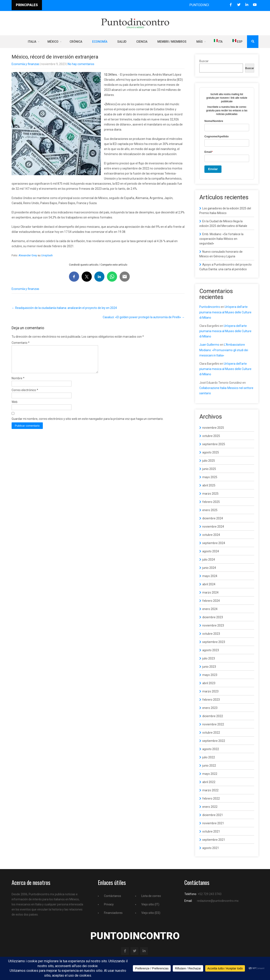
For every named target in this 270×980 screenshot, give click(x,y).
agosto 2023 (211, 650)
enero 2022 (210, 807)
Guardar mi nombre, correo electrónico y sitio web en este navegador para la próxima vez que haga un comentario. (88, 424)
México (53, 42)
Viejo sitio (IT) (150, 904)
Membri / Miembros (172, 42)
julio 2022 (209, 757)
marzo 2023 (210, 691)
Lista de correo (151, 896)
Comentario (21, 343)
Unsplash (47, 255)
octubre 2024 (211, 535)
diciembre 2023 (213, 617)
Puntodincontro (210, 307)
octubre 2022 (211, 733)
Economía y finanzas (25, 64)
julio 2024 (209, 560)
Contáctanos (113, 896)
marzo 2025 (210, 494)
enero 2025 (210, 510)
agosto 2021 (211, 848)
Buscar (204, 61)
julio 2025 (209, 461)
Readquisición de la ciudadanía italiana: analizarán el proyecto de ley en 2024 (64, 308)
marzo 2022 (210, 790)
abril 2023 (209, 683)
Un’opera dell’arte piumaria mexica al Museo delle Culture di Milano (225, 312)
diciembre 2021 (213, 815)
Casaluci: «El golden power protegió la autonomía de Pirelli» (144, 317)
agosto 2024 (211, 551)
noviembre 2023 (213, 625)
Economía (100, 42)
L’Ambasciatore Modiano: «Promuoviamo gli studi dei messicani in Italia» (224, 350)
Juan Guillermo (209, 345)
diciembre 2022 (213, 716)
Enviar (213, 169)
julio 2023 (209, 658)
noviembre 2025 (213, 428)
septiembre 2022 (214, 741)
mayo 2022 (210, 774)
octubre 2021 (211, 831)
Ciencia (142, 42)
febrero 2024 (211, 601)
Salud (122, 42)
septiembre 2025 (214, 444)
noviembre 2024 (213, 527)
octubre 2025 (211, 436)
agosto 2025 (211, 452)
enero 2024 (210, 609)
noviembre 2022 (213, 724)
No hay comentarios (81, 64)
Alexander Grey (28, 255)
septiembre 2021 (214, 840)
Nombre (18, 383)
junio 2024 (209, 568)
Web (15, 407)
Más (200, 42)
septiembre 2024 (214, 543)
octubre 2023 (211, 634)
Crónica (76, 42)
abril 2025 (209, 485)
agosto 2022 (211, 749)
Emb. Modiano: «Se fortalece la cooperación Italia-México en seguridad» (221, 239)
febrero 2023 (211, 700)
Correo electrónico (25, 395)
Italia (32, 42)
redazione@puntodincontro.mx (218, 901)
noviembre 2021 (213, 823)
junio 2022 (209, 766)
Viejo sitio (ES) (151, 913)
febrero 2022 (211, 798)
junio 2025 (209, 469)
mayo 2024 (210, 576)
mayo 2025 (210, 477)
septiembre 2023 (214, 642)
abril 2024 (209, 584)
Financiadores (113, 913)
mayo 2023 (210, 675)
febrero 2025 (211, 502)
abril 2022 (209, 782)
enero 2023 (210, 708)
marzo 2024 (210, 592)
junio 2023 (209, 667)
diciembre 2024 (213, 518)
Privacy (109, 904)
